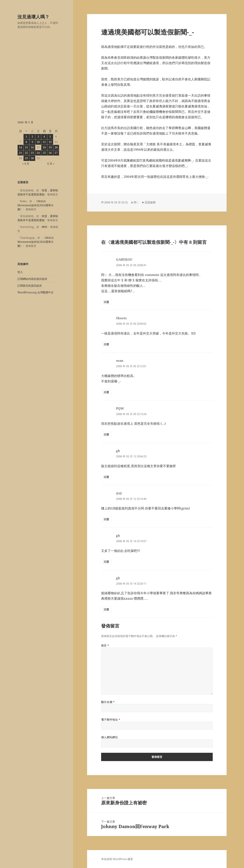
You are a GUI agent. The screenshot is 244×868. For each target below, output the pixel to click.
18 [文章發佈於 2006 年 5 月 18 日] (44, 147)
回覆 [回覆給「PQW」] (106, 435)
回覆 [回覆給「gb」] (106, 477)
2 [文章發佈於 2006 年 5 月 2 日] (32, 137)
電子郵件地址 (111, 720)
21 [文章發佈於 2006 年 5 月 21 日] (20, 153)
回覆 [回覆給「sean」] (106, 392)
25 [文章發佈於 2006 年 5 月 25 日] (44, 153)
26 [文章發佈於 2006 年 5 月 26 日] (50, 153)
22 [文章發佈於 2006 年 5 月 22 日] (26, 153)
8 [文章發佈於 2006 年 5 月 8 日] (26, 142)
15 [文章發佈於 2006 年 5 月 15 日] (26, 147)
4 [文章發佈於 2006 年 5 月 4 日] (44, 137)
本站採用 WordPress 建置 (117, 859)
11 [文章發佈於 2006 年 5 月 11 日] (44, 142)
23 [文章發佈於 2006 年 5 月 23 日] (32, 153)
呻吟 (45, 227)
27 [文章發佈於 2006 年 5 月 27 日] (56, 153)
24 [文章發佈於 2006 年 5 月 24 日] (38, 153)
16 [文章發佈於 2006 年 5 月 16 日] (32, 147)
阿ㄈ (136, 202)
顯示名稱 (108, 702)
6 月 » (51, 164)
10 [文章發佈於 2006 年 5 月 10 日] (38, 142)
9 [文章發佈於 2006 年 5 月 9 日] (32, 142)
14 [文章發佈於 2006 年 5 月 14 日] (20, 147)
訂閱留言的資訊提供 (30, 286)
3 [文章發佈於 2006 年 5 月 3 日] (38, 137)
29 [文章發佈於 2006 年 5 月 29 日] (26, 158)
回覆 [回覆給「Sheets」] (106, 344)
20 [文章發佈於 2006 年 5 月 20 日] (56, 147)
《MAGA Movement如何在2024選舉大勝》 (36, 205)
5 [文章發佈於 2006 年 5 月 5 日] (50, 137)
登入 (20, 272)
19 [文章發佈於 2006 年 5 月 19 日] (50, 147)
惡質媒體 (150, 202)
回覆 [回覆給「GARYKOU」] (106, 302)
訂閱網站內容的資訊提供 (32, 279)
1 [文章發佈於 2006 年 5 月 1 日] (26, 137)
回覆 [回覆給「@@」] (106, 519)
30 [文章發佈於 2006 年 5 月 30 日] (32, 158)
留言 (105, 646)
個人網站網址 (110, 737)
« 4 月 (26, 164)
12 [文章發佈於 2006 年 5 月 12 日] (50, 142)
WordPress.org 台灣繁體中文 (36, 292)
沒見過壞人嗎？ (33, 17)
